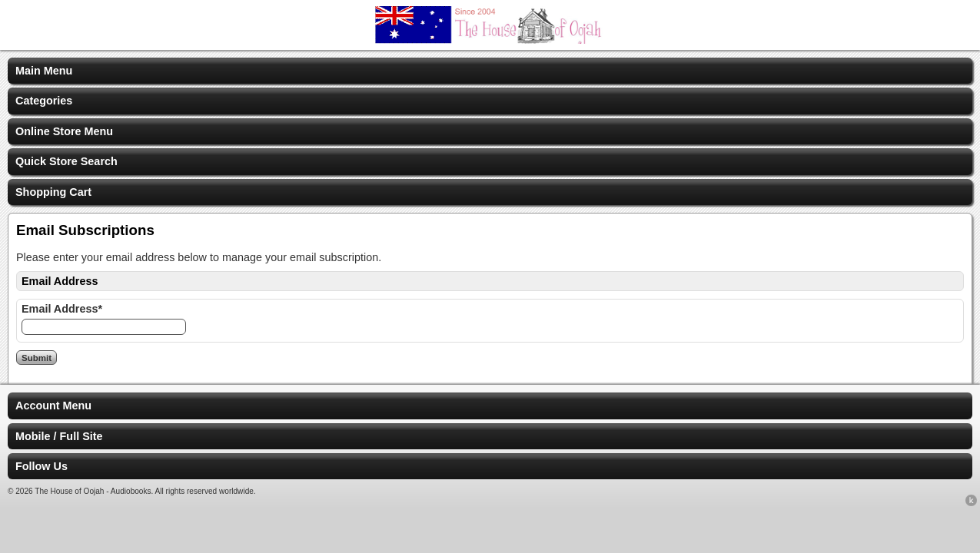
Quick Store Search (66, 161)
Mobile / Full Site (59, 436)
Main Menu (44, 71)
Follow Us (42, 466)
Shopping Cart (53, 192)
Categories (44, 101)
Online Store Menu (64, 131)
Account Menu (53, 406)
